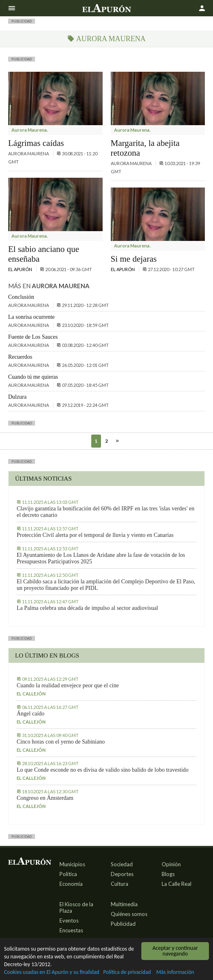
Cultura (120, 884)
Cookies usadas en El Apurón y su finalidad (52, 972)
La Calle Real (177, 884)
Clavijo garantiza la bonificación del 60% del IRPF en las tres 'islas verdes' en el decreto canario (105, 512)
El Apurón (21, 269)
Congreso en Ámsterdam (45, 798)
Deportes (122, 874)
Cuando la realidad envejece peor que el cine (68, 685)
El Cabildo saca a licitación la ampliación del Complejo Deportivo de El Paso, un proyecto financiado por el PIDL (106, 585)
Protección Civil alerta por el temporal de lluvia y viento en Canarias (95, 535)
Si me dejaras (134, 259)
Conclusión (21, 297)
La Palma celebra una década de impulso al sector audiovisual (87, 608)
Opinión (171, 864)
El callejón (31, 694)
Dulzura (17, 397)
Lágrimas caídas (36, 143)
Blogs (168, 874)
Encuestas (71, 930)
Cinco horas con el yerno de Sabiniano (61, 742)
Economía (71, 884)
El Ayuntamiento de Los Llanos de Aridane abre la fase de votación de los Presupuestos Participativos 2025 (101, 558)
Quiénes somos (129, 914)
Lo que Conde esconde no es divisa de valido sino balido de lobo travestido (103, 770)
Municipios (72, 864)
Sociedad (122, 864)
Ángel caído (31, 714)
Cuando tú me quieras (33, 377)
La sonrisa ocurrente (31, 317)
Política (68, 874)
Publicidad (123, 924)
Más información (175, 972)
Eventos (69, 920)
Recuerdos (20, 357)
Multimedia (124, 904)
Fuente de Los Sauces (33, 337)
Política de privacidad (127, 972)
